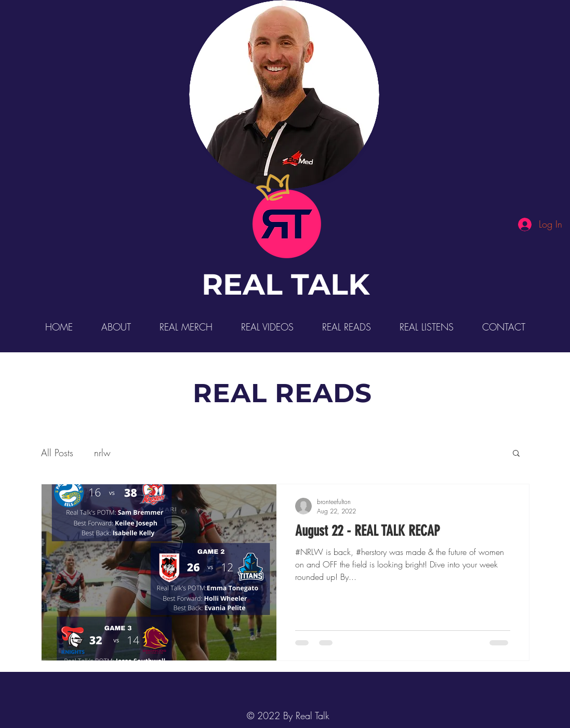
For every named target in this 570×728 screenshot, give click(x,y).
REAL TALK (286, 284)
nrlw (102, 453)
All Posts (57, 453)
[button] (516, 454)
